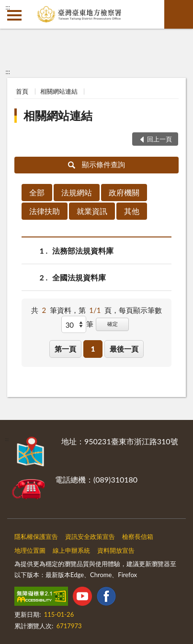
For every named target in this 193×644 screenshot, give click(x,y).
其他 (132, 211)
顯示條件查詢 (96, 164)
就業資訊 (92, 211)
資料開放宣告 (116, 550)
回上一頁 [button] (159, 139)
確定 (113, 324)
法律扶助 (45, 211)
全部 (37, 192)
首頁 (22, 91)
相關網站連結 (59, 91)
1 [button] (93, 349)
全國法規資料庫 (79, 277)
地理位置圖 (30, 550)
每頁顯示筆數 (140, 310)
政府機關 (124, 192)
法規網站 (77, 192)
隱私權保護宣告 (36, 537)
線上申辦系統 (71, 550)
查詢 (179, 14)
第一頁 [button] (65, 349)
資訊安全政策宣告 (90, 537)
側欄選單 (14, 15)
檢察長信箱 (138, 537)
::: (8, 7)
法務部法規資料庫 (83, 251)
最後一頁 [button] (124, 349)
